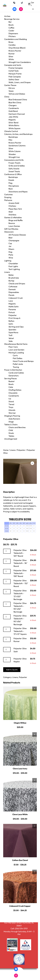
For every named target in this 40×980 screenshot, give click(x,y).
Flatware (8, 200)
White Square (14, 128)
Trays (11, 407)
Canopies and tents (13, 65)
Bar (10, 22)
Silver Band (13, 123)
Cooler (11, 31)
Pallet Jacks (18, 364)
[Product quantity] (7, 551)
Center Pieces (10, 85)
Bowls (11, 25)
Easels (11, 180)
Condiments (14, 108)
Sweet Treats (14, 171)
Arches (7, 16)
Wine (11, 258)
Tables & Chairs (11, 425)
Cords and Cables (16, 373)
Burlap (11, 281)
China (7, 97)
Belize (11, 275)
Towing (16, 367)
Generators (14, 376)
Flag (10, 183)
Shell (11, 212)
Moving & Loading (16, 353)
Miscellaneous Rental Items (16, 344)
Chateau (12, 206)
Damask (12, 289)
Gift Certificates (11, 229)
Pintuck (12, 312)
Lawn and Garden (16, 350)
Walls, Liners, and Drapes (20, 82)
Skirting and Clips (16, 327)
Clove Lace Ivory (20, 769)
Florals (11, 295)
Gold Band (13, 111)
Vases (11, 91)
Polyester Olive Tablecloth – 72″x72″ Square (20, 631)
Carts (15, 355)
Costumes (8, 194)
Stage (11, 422)
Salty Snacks (14, 169)
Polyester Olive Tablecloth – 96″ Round (20, 563)
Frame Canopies (16, 68)
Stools (11, 433)
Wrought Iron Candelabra (20, 62)
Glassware (9, 232)
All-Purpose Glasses (17, 235)
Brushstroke (14, 278)
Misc (10, 140)
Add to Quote (12, 670)
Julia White (13, 117)
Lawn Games (14, 226)
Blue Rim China (15, 103)
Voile (11, 341)
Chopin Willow (20, 723)
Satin (11, 324)
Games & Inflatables (13, 217)
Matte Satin (14, 307)
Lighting (8, 261)
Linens (7, 272)
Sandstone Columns (17, 146)
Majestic (12, 120)
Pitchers (12, 36)
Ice (10, 399)
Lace (11, 301)
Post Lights (13, 266)
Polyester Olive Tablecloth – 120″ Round (20, 553)
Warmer (12, 413)
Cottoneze (13, 287)
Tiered (11, 404)
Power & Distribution (13, 370)
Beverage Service (12, 19)
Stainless (12, 215)
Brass (11, 42)
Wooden (12, 154)
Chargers (13, 105)
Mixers (11, 249)
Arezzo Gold (14, 203)
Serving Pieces (11, 378)
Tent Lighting (14, 269)
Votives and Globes (17, 94)
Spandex (12, 330)
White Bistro (14, 125)
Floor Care (13, 347)
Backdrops (13, 137)
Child (11, 430)
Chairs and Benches (17, 427)
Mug (10, 252)
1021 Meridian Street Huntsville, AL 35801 (19, 924)
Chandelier (13, 264)
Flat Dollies (18, 358)
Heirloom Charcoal (17, 114)
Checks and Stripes (17, 284)
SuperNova (13, 332)
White (11, 59)
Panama (12, 309)
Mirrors (12, 88)
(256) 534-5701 (21, 929)
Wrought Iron (14, 157)
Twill (10, 335)
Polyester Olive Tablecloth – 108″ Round (20, 573)
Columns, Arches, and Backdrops (18, 134)
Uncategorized (11, 439)
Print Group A (14, 318)
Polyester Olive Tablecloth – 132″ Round (21, 583)
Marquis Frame (15, 74)
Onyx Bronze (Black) (17, 48)
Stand (11, 401)
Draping (8, 197)
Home (6, 450)
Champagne (14, 240)
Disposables (14, 292)
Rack (11, 189)
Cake (11, 387)
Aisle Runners (14, 419)
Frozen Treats (14, 163)
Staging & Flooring (12, 416)
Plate (11, 255)
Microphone (14, 186)
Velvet (11, 338)
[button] (32, 463)
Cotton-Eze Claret (20, 860)
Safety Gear (14, 79)
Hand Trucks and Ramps (23, 361)
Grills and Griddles (17, 166)
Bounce (12, 223)
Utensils (12, 410)
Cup (10, 243)
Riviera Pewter (15, 51)
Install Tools (14, 71)
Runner (12, 54)
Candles (12, 45)
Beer (11, 238)
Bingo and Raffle (16, 220)
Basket (12, 381)
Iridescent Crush (16, 298)
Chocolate (13, 393)
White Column (15, 151)
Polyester (13, 315)
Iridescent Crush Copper (20, 906)
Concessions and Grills (14, 160)
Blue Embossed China (18, 100)
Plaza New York (15, 209)
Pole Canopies (15, 77)
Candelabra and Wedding (16, 39)
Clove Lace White (20, 814)
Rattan (11, 321)
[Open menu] (33, 9)
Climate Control (11, 131)
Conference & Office (13, 174)
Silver (11, 56)
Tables (11, 436)
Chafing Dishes (15, 390)
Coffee (11, 28)
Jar (10, 246)
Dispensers (13, 33)
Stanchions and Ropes (18, 192)
